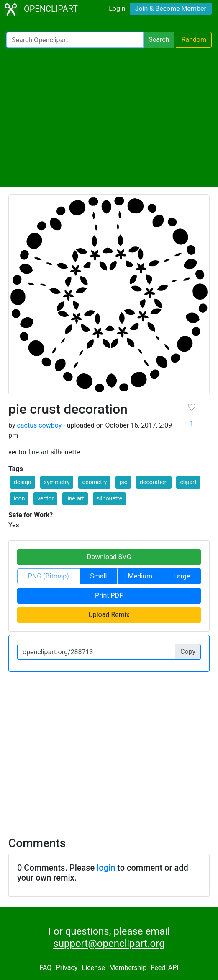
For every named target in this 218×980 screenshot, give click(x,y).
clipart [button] (188, 482)
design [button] (23, 482)
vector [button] (45, 498)
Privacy (67, 968)
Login (117, 9)
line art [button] (75, 498)
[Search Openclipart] (75, 40)
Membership (128, 968)
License (94, 968)
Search (159, 40)
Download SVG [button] (109, 557)
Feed (158, 968)
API (173, 968)
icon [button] (19, 498)
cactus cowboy (39, 425)
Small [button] (98, 576)
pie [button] (123, 482)
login (106, 868)
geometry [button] (94, 482)
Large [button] (182, 576)
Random (194, 40)
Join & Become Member (171, 9)
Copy (188, 652)
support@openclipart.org (109, 944)
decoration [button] (154, 482)
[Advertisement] (109, 117)
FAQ (45, 968)
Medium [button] (140, 576)
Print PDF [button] (109, 595)
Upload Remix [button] (109, 615)
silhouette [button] (109, 498)
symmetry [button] (57, 482)
